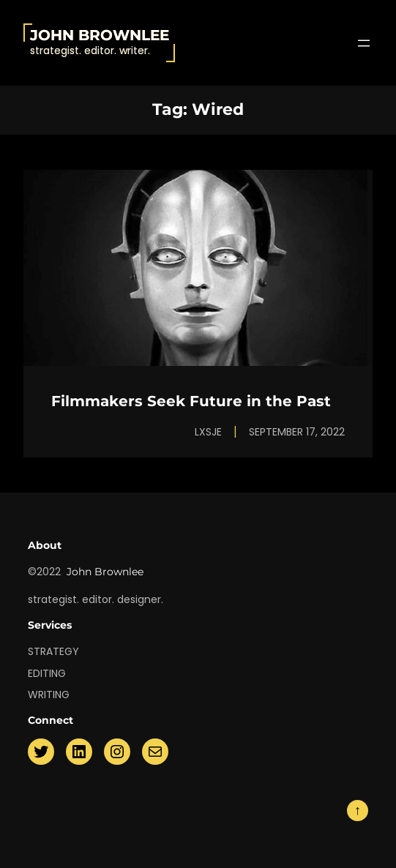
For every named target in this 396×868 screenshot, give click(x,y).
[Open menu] (364, 43)
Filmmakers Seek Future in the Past (191, 401)
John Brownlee (100, 35)
